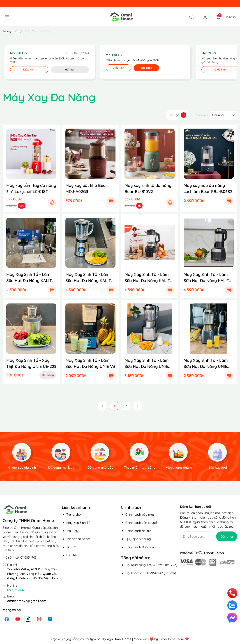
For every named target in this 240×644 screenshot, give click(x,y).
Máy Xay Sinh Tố (78, 523)
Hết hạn (70, 69)
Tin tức (71, 547)
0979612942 (16, 590)
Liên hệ (72, 555)
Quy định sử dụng (138, 539)
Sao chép (147, 68)
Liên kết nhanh (76, 507)
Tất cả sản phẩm (78, 539)
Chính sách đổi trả (138, 531)
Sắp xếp (202, 115)
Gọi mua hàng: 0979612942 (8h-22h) (151, 565)
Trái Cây (72, 531)
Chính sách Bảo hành (141, 547)
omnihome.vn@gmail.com (27, 601)
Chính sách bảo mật (140, 515)
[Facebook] (7, 619)
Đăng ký (227, 536)
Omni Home (122, 639)
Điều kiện (29, 69)
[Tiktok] (28, 619)
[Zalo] (50, 619)
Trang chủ (74, 515)
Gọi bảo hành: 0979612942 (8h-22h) (151, 573)
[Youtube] (18, 619)
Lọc (178, 115)
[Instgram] (39, 619)
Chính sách (131, 507)
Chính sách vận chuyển (142, 523)
